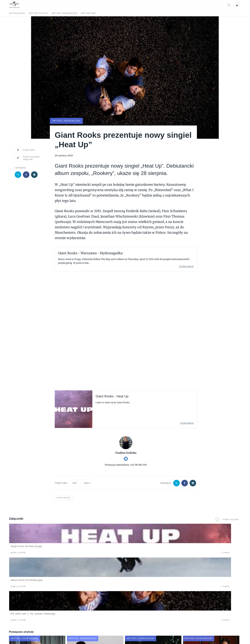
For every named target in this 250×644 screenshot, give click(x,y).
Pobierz (58, 553)
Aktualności (17, 13)
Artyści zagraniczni (64, 13)
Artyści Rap (88, 13)
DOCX (87, 483)
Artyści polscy (38, 13)
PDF (75, 483)
